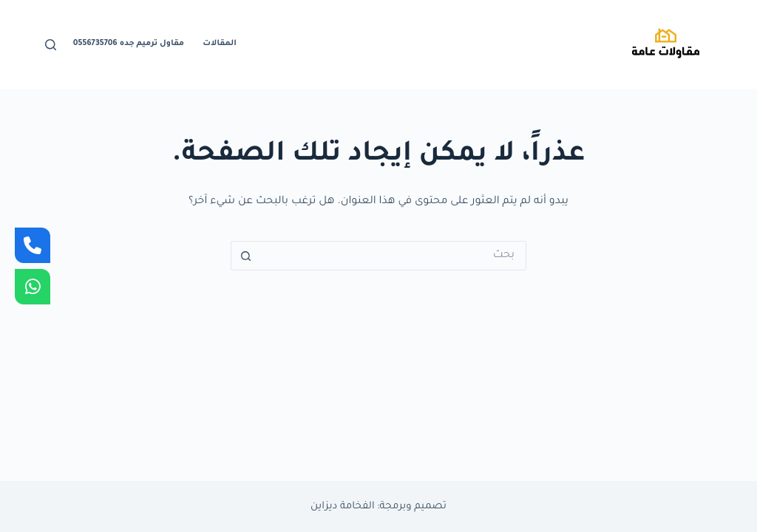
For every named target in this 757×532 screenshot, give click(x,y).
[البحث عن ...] (393, 256)
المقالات (220, 44)
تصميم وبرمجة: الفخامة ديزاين (378, 507)
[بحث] (51, 45)
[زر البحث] (245, 256)
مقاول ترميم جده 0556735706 (129, 44)
